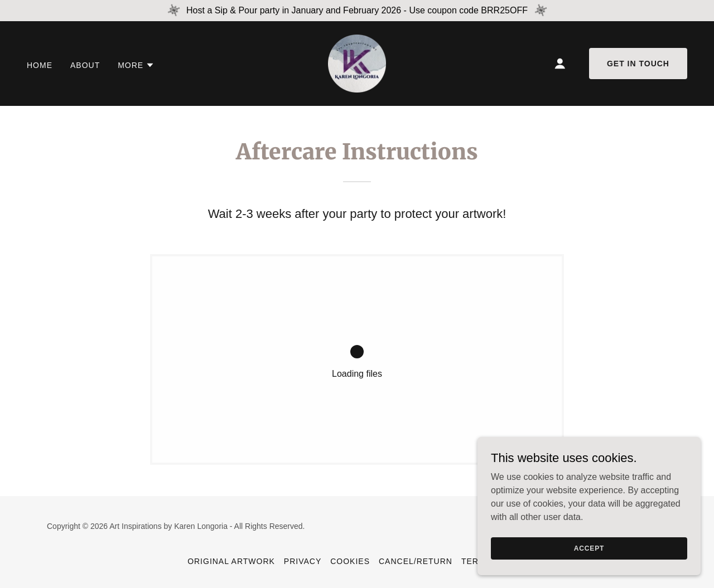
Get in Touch (638, 64)
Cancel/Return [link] (416, 561)
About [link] (85, 65)
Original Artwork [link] (231, 561)
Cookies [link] (350, 561)
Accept (589, 548)
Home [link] (40, 65)
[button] (136, 65)
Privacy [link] (303, 561)
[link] (357, 63)
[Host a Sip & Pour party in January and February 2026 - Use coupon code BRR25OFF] (357, 11)
